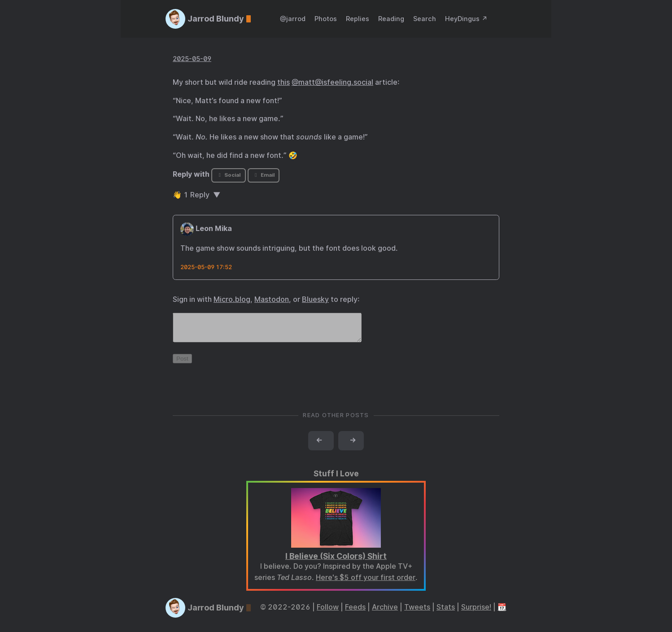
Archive (385, 612)
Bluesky (315, 299)
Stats (446, 612)
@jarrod (293, 19)
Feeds (355, 612)
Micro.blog (232, 299)
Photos (326, 19)
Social (229, 175)
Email (263, 175)
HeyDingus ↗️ (466, 19)
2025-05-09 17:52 (206, 267)
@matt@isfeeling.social (332, 82)
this (284, 82)
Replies (358, 19)
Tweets (417, 612)
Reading (391, 19)
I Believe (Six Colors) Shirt (336, 561)
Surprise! (476, 612)
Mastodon (272, 299)
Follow (328, 612)
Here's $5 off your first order (366, 583)
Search (425, 19)
